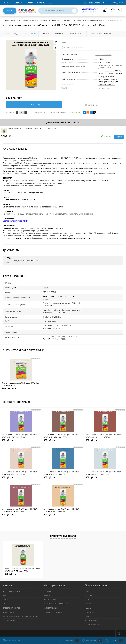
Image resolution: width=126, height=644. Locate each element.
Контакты (41, 3)
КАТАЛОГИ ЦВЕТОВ (51, 599)
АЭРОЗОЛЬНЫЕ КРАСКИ (12, 591)
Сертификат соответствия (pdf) (15, 221)
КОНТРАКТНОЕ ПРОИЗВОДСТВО (56, 603)
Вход (86, 2)
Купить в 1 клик (92, 105)
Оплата (30, 3)
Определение (118, 3)
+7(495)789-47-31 (90, 9)
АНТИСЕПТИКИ (9, 612)
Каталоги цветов (91, 620)
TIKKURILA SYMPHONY (107, 85)
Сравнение (69, 641)
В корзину (34, 105)
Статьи (88, 616)
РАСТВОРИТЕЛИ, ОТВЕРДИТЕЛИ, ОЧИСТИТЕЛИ (20, 616)
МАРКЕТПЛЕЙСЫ (50, 607)
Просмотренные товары (63, 535)
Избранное (92, 641)
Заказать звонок (89, 12)
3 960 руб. (21, 389)
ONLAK (101, 59)
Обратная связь (12, 641)
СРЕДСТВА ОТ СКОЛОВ (11, 607)
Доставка (19, 3)
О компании (89, 612)
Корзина (114, 641)
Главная (6, 3)
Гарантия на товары (92, 624)
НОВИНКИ (48, 591)
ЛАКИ (5, 603)
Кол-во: (12, 113)
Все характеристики (103, 55)
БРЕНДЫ (47, 595)
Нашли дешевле (37, 113)
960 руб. (6, 136)
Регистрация (94, 2)
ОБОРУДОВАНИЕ (9, 620)
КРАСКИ (6, 595)
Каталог (10, 11)
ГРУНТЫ (6, 599)
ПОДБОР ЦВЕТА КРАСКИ (53, 612)
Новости (88, 607)
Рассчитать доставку (57, 113)
